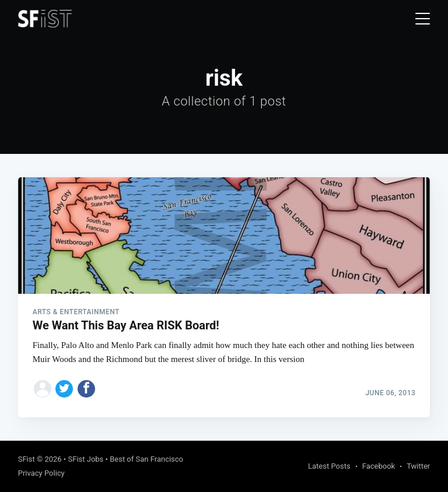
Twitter (418, 466)
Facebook (379, 466)
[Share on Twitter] (64, 389)
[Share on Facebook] (86, 389)
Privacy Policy (41, 473)
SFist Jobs (85, 459)
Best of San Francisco (146, 459)
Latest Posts (329, 466)
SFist (27, 459)
